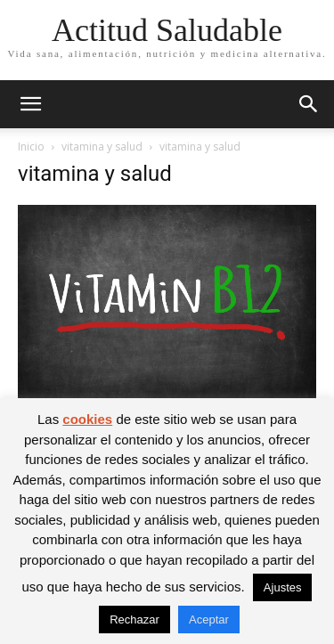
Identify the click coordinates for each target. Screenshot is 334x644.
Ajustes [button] (283, 587)
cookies (87, 419)
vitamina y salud (102, 147)
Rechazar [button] (134, 620)
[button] (30, 104)
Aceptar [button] (209, 620)
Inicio (31, 147)
